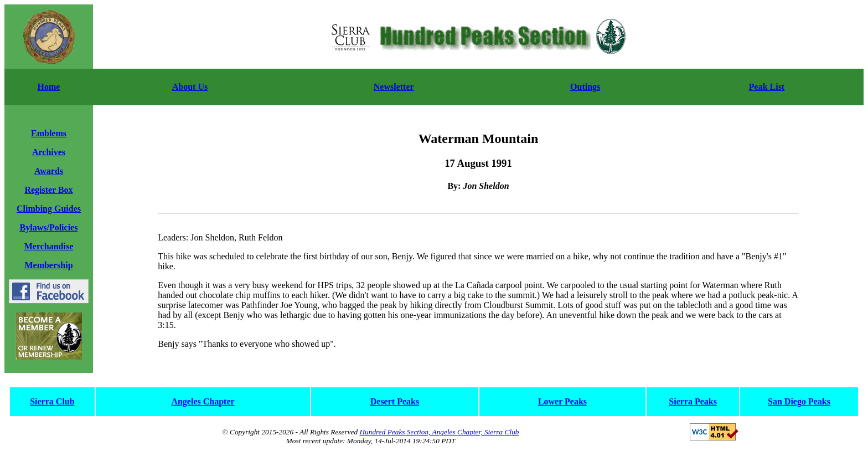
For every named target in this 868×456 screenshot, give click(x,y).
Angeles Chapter (203, 401)
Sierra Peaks (693, 401)
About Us (190, 87)
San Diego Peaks (799, 401)
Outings (585, 87)
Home (49, 87)
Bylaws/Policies (49, 227)
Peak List (767, 87)
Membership (48, 265)
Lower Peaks (562, 401)
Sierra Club (52, 401)
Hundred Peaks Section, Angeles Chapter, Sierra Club (439, 432)
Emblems (49, 133)
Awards (49, 171)
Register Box (48, 190)
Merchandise (49, 246)
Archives (49, 152)
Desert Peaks (395, 401)
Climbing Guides (49, 209)
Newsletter (394, 87)
